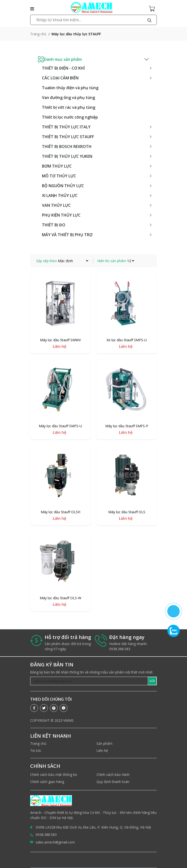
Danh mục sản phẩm (60, 59)
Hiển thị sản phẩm (112, 261)
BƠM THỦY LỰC (57, 166)
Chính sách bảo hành (113, 775)
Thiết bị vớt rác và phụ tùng (69, 107)
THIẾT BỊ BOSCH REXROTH (67, 147)
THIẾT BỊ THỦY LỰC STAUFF (68, 137)
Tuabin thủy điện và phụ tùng (70, 88)
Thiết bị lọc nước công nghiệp (70, 117)
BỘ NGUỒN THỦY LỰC (63, 186)
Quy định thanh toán (113, 782)
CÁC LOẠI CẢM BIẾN (60, 78)
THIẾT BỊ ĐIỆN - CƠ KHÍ (63, 68)
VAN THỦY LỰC (56, 205)
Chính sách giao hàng (47, 782)
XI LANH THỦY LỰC (60, 196)
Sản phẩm (104, 743)
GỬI (152, 681)
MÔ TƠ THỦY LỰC (59, 176)
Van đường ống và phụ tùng (68, 98)
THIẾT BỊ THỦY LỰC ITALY (66, 127)
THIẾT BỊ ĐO (54, 225)
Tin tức (36, 751)
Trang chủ (38, 34)
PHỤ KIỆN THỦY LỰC (61, 215)
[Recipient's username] (89, 681)
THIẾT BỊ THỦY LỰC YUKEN (67, 156)
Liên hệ (102, 751)
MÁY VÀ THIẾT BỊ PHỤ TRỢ (67, 235)
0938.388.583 (46, 835)
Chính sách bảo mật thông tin (54, 775)
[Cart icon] (153, 8)
